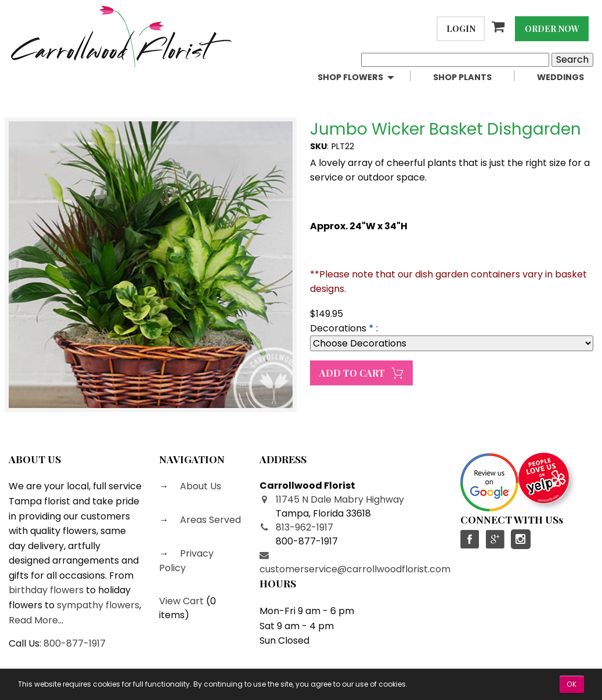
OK (572, 684)
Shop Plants (462, 77)
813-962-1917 (304, 527)
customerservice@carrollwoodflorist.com (355, 569)
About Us (199, 486)
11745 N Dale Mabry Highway (340, 499)
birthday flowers (46, 590)
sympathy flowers (98, 605)
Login (461, 28)
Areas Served (209, 520)
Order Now (552, 28)
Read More (33, 620)
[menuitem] (366, 77)
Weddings (560, 77)
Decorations (338, 328)
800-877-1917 (75, 643)
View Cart (181, 601)
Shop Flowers (350, 77)
